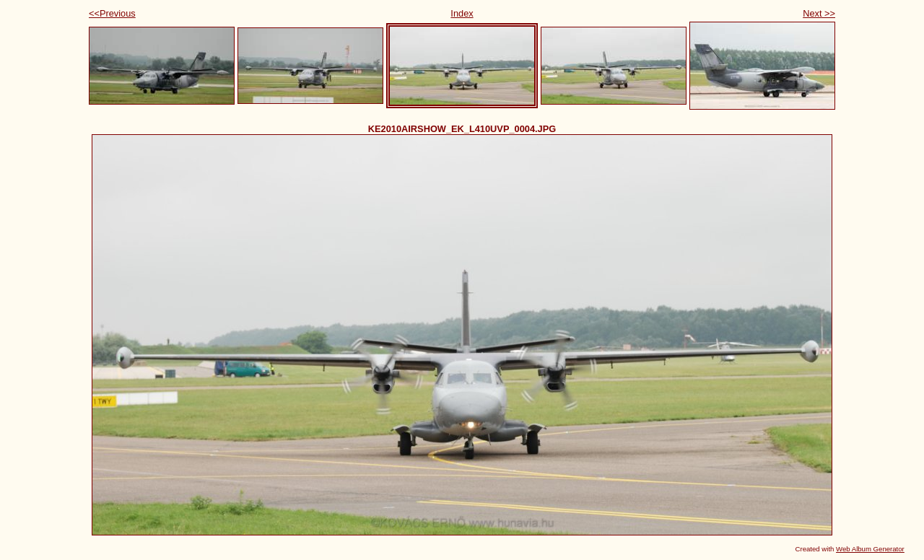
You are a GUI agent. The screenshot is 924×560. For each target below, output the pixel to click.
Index (462, 13)
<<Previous (112, 13)
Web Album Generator (870, 549)
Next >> (819, 13)
